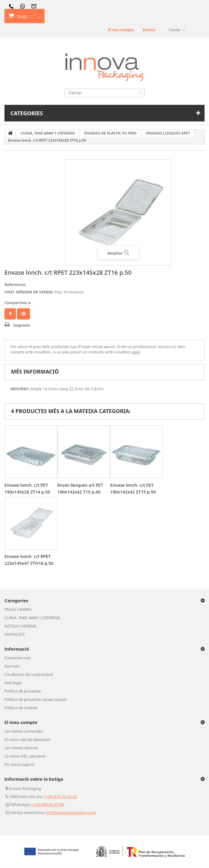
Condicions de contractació (29, 675)
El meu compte (21, 722)
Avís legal (13, 683)
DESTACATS (15, 635)
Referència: (15, 285)
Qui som (12, 666)
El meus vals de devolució (27, 740)
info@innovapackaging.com (71, 813)
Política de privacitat (23, 691)
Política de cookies (21, 708)
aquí (136, 352)
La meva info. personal (25, 756)
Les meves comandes (24, 731)
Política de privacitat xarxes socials (36, 700)
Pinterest (23, 314)
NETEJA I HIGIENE (20, 626)
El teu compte (120, 30)
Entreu (149, 30)
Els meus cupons (20, 765)
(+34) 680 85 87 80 (48, 805)
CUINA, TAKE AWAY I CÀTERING (32, 618)
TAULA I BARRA (18, 610)
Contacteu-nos (18, 658)
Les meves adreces (21, 748)
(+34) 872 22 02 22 (61, 797)
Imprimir (22, 325)
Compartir (10, 314)
